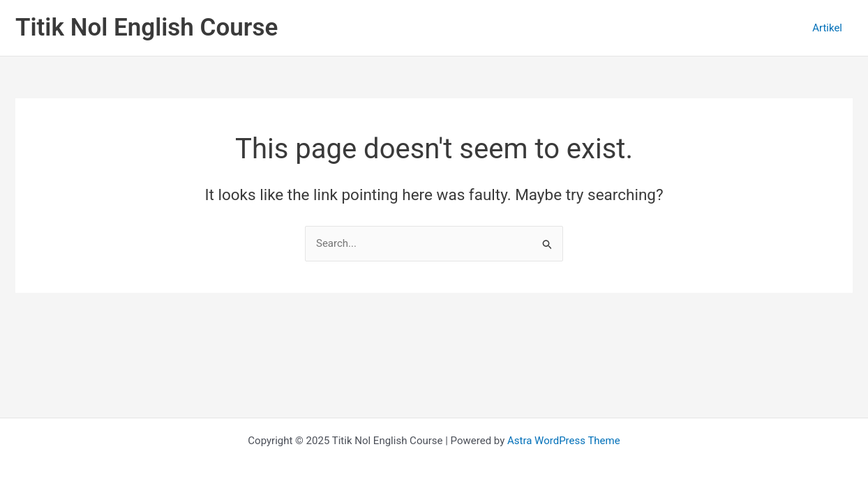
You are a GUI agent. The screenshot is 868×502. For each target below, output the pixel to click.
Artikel (827, 28)
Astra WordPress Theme (564, 441)
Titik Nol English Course (147, 28)
